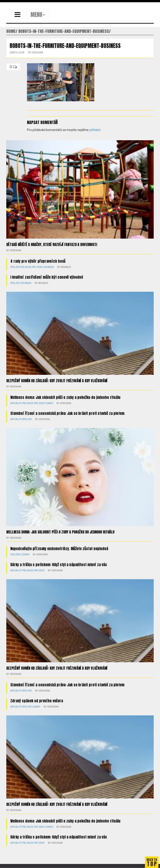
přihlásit (95, 130)
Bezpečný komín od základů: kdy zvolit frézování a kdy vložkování (57, 381)
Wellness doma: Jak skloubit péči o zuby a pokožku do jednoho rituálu (65, 397)
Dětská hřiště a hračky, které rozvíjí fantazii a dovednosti (52, 244)
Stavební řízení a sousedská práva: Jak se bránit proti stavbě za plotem (67, 413)
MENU (36, 15)
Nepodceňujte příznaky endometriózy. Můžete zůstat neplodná (59, 549)
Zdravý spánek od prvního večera (37, 701)
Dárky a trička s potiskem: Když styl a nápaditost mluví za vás (59, 565)
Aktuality (16, 403)
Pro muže (26, 267)
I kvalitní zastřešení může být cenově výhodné (47, 277)
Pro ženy (37, 267)
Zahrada (48, 267)
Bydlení (15, 267)
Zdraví (49, 403)
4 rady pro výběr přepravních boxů (38, 261)
